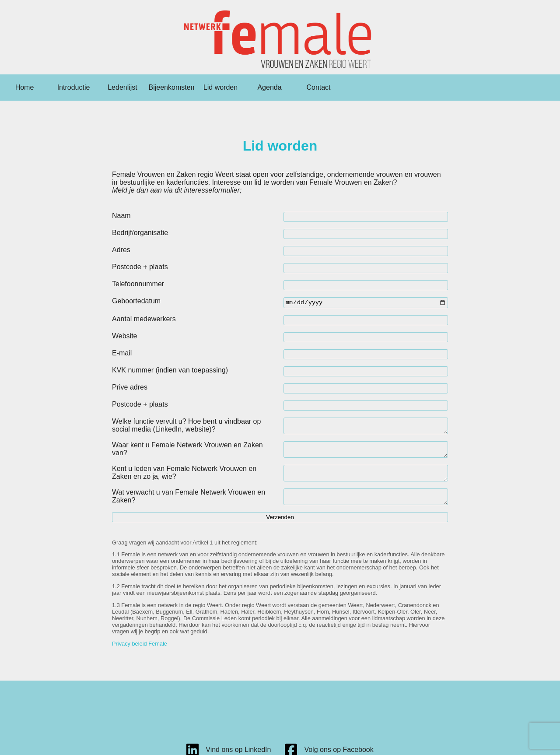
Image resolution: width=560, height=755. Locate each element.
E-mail (122, 354)
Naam (121, 216)
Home (25, 87)
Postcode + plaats (140, 267)
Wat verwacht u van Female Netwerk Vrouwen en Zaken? (189, 505)
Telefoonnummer (138, 284)
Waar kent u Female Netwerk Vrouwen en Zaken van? (187, 453)
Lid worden (220, 87)
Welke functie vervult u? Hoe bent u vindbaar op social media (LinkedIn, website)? (186, 427)
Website (125, 337)
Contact (318, 87)
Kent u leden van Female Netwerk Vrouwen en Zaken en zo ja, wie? (184, 479)
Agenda (269, 87)
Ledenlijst (122, 87)
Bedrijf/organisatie (140, 233)
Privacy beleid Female (140, 655)
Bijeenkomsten (172, 87)
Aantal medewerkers (144, 320)
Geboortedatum (136, 301)
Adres (121, 250)
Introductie (74, 87)
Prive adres (130, 388)
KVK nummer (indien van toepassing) (170, 371)
